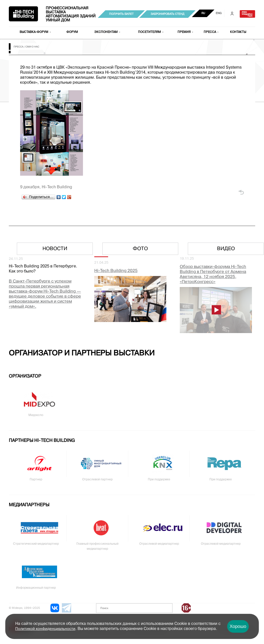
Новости (55, 249)
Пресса (210, 32)
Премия (184, 32)
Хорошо (238, 626)
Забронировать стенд (167, 14)
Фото (140, 249)
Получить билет (121, 14)
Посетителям (149, 32)
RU (203, 13)
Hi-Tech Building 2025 (116, 271)
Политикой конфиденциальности (45, 629)
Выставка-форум (34, 32)
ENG (219, 13)
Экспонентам (106, 32)
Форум (72, 32)
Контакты (238, 32)
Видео (226, 249)
